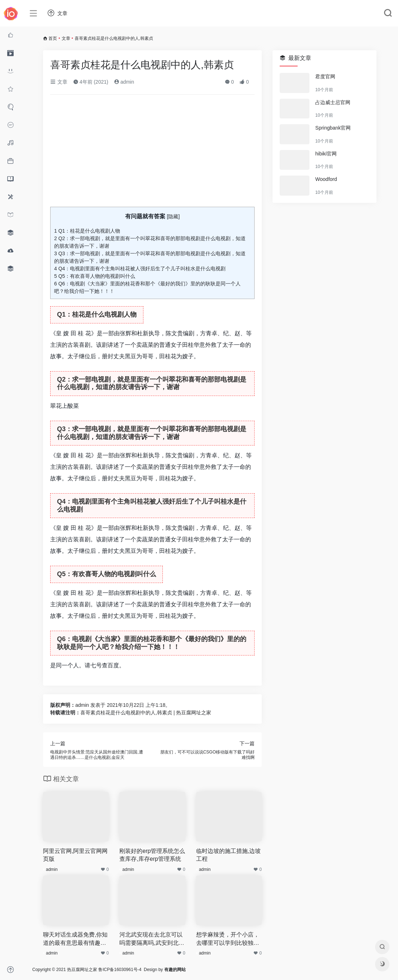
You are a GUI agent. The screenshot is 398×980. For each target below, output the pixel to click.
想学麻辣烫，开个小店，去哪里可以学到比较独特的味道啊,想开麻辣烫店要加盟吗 (228, 939)
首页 (53, 38)
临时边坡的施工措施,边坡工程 (228, 855)
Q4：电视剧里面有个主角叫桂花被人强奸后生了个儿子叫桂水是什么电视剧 (140, 269)
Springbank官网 (333, 128)
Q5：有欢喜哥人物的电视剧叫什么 (95, 276)
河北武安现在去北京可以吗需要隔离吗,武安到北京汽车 (152, 939)
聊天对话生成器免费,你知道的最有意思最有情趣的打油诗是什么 (75, 939)
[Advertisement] (152, 154)
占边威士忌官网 (333, 102)
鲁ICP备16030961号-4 (120, 970)
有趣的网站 (175, 970)
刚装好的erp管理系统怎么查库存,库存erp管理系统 (152, 855)
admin (124, 82)
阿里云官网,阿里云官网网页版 (75, 855)
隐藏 (173, 216)
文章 (66, 38)
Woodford (326, 179)
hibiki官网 (326, 154)
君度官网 (325, 76)
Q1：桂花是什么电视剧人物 (87, 231)
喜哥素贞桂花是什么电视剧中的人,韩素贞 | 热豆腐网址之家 (146, 713)
